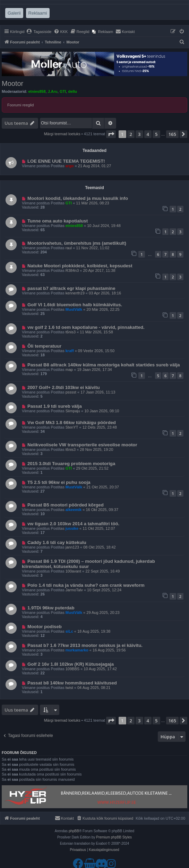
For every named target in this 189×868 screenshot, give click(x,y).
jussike (72, 528)
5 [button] (156, 134)
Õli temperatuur (44, 346)
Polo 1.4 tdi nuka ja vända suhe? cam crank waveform (86, 585)
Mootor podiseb (45, 627)
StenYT (72, 427)
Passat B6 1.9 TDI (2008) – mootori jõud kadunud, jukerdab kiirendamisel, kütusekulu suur (88, 564)
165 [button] (172, 134)
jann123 (72, 547)
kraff (70, 351)
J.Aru (53, 91)
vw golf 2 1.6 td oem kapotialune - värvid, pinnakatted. (86, 327)
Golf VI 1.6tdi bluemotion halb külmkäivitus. (75, 305)
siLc (69, 631)
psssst (71, 392)
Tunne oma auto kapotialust (58, 221)
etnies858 (37, 91)
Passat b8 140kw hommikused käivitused (72, 683)
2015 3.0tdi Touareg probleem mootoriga (71, 464)
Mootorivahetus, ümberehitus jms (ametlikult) (77, 243)
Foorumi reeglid (20, 105)
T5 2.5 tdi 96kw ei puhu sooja (59, 482)
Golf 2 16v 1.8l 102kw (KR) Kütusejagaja (71, 664)
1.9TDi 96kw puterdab (51, 608)
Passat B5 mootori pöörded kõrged (66, 505)
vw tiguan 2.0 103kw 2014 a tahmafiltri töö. (73, 524)
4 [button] (148, 134)
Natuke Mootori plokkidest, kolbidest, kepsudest (80, 266)
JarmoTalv (74, 590)
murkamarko (77, 650)
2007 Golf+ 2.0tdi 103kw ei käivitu (64, 387)
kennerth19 (75, 293)
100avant (73, 571)
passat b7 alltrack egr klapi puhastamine (71, 288)
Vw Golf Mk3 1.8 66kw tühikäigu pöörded (72, 423)
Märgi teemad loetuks (62, 134)
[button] (111, 134)
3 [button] (139, 134)
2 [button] (131, 134)
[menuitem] (39, 32)
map (69, 370)
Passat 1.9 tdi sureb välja (55, 406)
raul (69, 248)
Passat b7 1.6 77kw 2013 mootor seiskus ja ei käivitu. (85, 645)
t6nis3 (71, 332)
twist (69, 688)
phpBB (74, 831)
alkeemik (74, 510)
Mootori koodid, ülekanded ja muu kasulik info (78, 198)
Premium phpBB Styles (114, 837)
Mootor (12, 83)
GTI (63, 91)
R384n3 (72, 270)
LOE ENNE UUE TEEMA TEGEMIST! (66, 161)
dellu (72, 91)
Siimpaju (73, 411)
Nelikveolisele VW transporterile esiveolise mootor (82, 445)
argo (70, 166)
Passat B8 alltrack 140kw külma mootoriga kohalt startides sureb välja (104, 365)
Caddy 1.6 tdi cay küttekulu (57, 542)
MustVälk (74, 309)
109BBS (72, 669)
